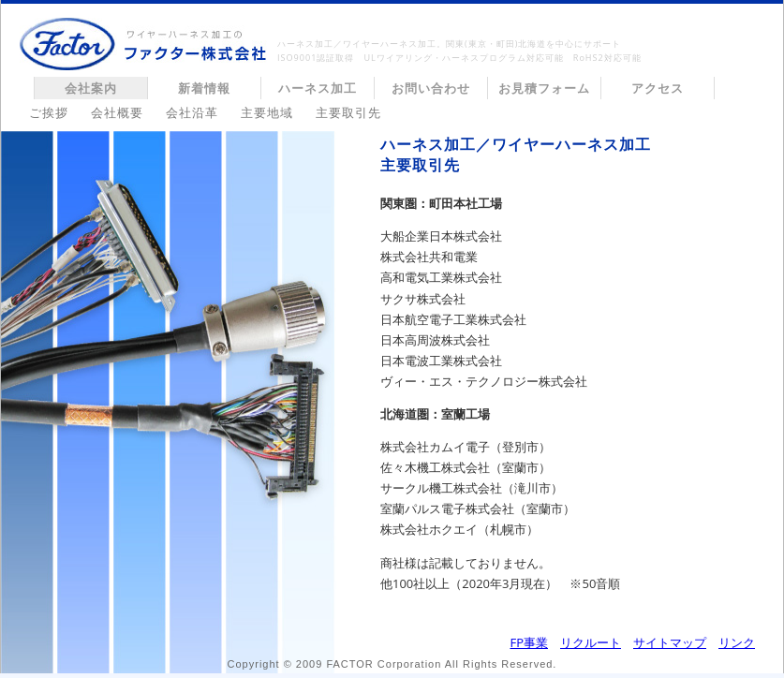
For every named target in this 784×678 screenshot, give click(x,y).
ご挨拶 (49, 112)
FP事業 (529, 642)
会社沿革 (192, 112)
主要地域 (267, 112)
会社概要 (117, 112)
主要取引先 (348, 112)
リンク (737, 642)
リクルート (591, 642)
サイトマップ (670, 642)
